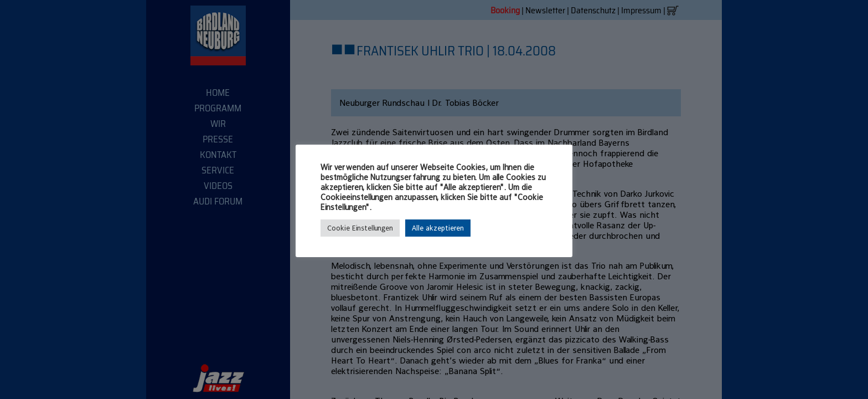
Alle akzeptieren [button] (438, 228)
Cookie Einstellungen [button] (360, 228)
